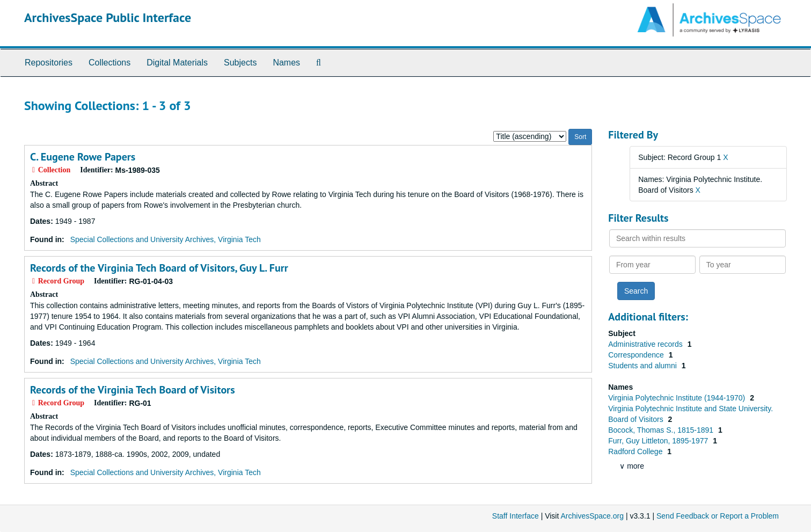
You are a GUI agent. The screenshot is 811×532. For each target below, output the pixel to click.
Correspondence (637, 355)
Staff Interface (516, 516)
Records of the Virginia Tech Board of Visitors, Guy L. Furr (159, 268)
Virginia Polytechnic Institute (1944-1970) (678, 398)
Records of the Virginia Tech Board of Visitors (133, 390)
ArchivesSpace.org (592, 516)
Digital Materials (177, 63)
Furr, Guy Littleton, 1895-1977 (659, 441)
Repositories (49, 63)
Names (286, 63)
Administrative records (646, 344)
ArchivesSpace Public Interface (108, 17)
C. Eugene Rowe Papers (83, 157)
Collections (109, 63)
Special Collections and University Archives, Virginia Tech (166, 239)
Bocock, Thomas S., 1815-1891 (662, 430)
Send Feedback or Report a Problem (718, 516)
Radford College (636, 451)
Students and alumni (644, 366)
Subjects (240, 63)
